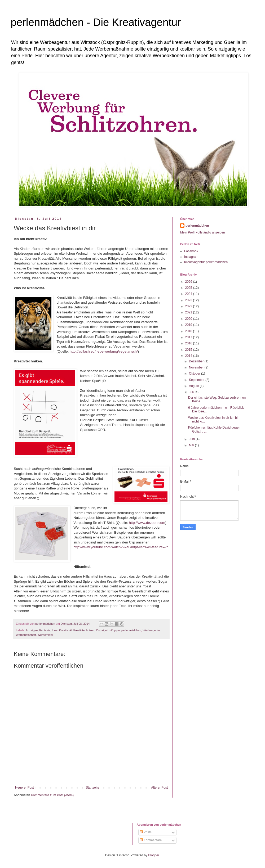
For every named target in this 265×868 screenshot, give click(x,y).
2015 (189, 350)
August (194, 386)
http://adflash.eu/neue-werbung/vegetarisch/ (104, 351)
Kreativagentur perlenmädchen (206, 262)
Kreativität (65, 630)
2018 (189, 331)
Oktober (195, 374)
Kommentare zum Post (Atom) (52, 795)
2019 (189, 325)
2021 (189, 312)
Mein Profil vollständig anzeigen (203, 232)
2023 (189, 300)
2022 (189, 306)
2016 (189, 343)
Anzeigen (32, 630)
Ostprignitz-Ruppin (108, 630)
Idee (55, 630)
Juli (192, 392)
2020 (189, 319)
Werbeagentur (152, 630)
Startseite (93, 788)
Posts (146, 832)
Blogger (154, 855)
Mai (192, 445)
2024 (189, 294)
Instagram (191, 257)
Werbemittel (45, 635)
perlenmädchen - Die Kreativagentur (96, 22)
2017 (189, 337)
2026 (189, 282)
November (197, 367)
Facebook (191, 251)
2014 (189, 356)
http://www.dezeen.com (147, 523)
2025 (189, 288)
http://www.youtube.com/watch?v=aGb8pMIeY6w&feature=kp (121, 547)
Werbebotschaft (26, 635)
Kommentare (151, 840)
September (197, 380)
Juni (192, 439)
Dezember (197, 361)
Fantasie (45, 630)
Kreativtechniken (84, 630)
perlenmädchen (131, 630)
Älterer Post (159, 788)
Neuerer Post (25, 788)
